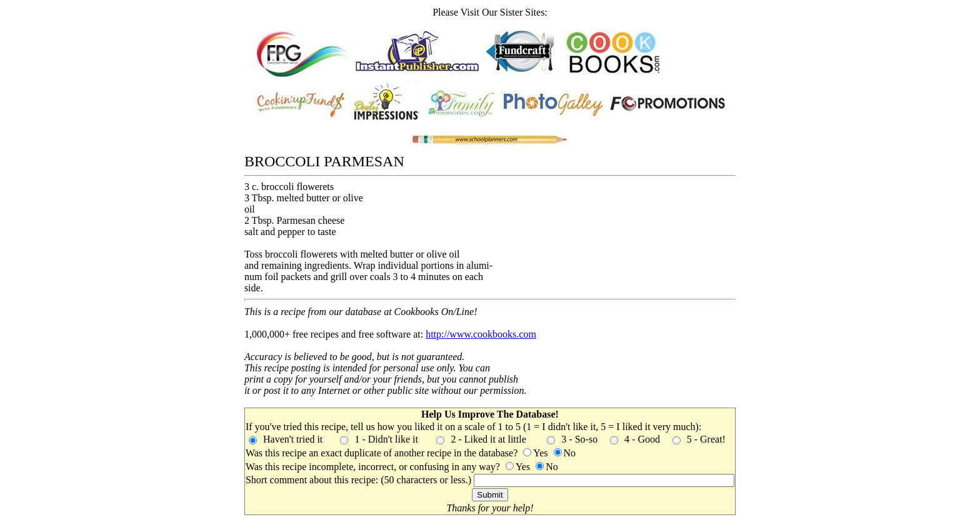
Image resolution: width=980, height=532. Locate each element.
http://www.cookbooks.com (481, 334)
